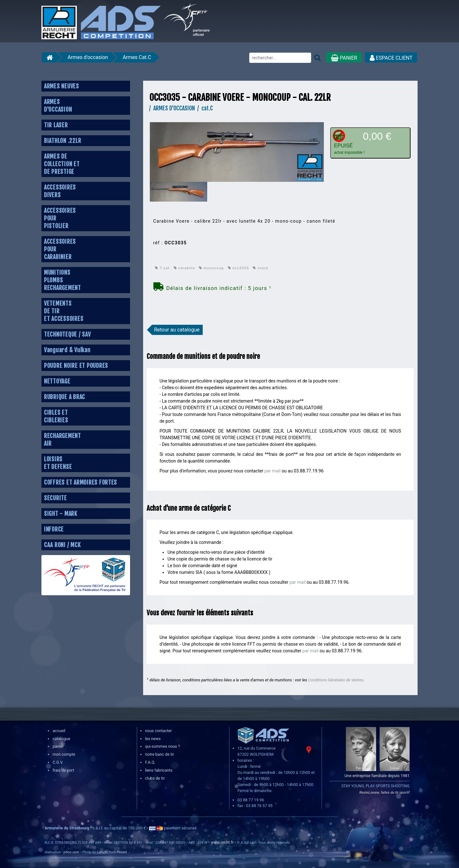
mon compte (64, 754)
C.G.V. (58, 762)
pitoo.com (71, 852)
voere (260, 268)
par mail (273, 471)
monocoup (211, 268)
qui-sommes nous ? (162, 746)
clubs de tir (155, 778)
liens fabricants (159, 770)
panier (58, 746)
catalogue (61, 739)
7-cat (162, 268)
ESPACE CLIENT (391, 58)
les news (153, 739)
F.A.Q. (150, 762)
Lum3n (102, 852)
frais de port (63, 770)
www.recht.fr (222, 842)
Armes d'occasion (88, 57)
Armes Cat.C (137, 57)
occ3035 (239, 268)
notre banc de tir (160, 754)
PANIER (344, 58)
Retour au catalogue (177, 330)
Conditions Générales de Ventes (336, 680)
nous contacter (158, 731)
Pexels (122, 852)
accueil (59, 731)
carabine (185, 268)
